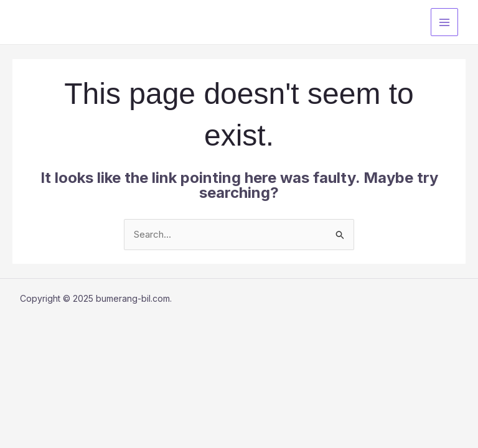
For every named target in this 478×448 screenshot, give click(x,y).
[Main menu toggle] (445, 22)
